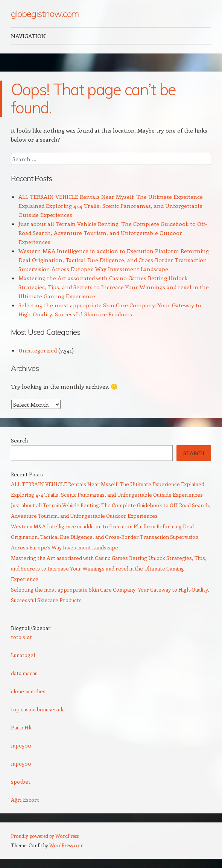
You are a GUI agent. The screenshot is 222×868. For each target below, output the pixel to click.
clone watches (28, 691)
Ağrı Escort (25, 800)
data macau (24, 673)
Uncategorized (38, 350)
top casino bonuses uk (37, 709)
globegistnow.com (45, 14)
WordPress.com (66, 845)
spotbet (21, 782)
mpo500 (21, 745)
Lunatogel (23, 655)
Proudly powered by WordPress (45, 836)
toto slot (21, 637)
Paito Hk (21, 727)
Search (19, 440)
